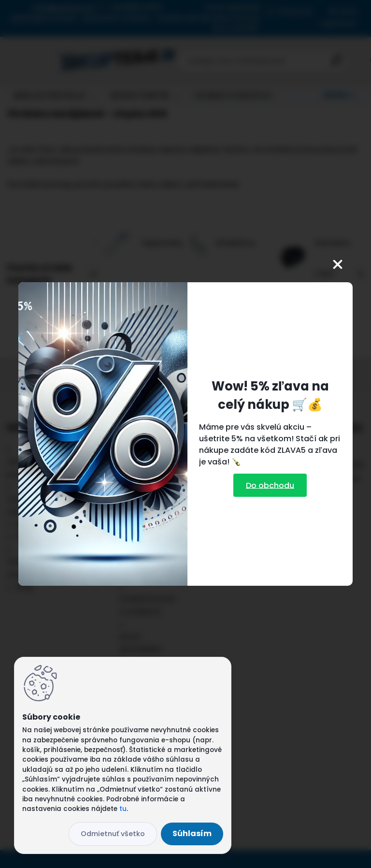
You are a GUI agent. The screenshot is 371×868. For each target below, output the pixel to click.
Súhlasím (192, 833)
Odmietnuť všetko (113, 834)
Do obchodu (270, 485)
